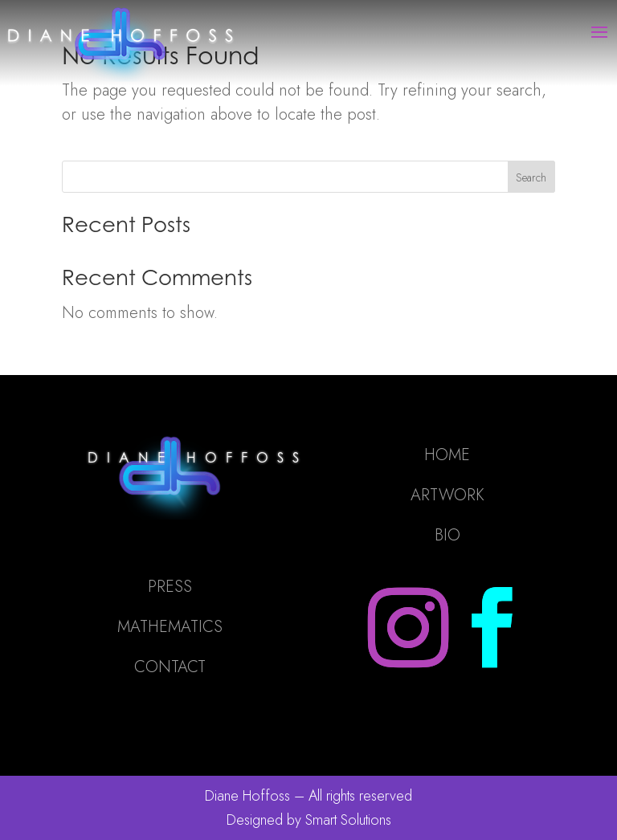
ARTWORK (447, 495)
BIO (447, 535)
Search (531, 177)
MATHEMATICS (170, 627)
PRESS (170, 587)
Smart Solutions (348, 820)
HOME (447, 455)
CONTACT (170, 667)
